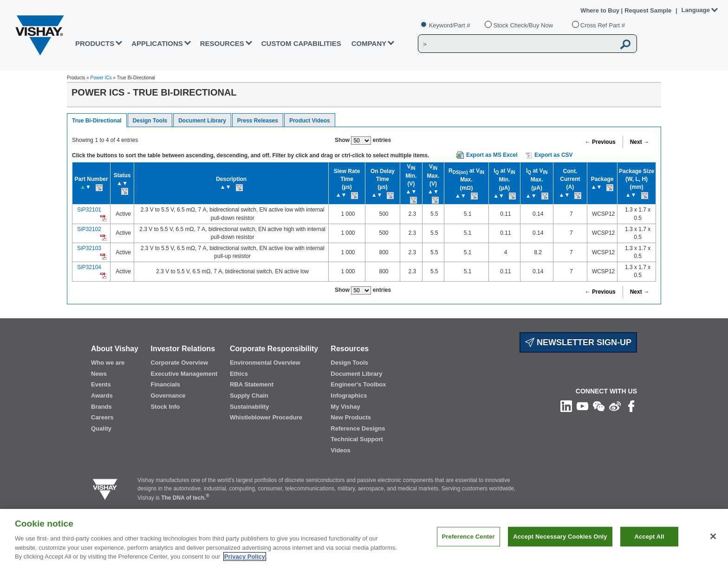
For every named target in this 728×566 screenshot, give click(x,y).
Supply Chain (249, 396)
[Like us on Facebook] (631, 406)
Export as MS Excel (492, 155)
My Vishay (345, 407)
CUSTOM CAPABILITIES (301, 43)
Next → (640, 142)
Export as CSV (549, 155)
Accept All (649, 537)
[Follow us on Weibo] (615, 406)
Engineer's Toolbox (358, 384)
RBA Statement (252, 384)
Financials (165, 384)
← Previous (600, 142)
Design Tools (150, 121)
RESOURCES (222, 43)
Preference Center (468, 537)
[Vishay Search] (517, 44)
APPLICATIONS (157, 43)
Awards (102, 396)
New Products (351, 417)
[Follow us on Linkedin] (566, 406)
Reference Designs (358, 428)
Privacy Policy (245, 556)
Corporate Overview (179, 363)
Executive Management (184, 374)
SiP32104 (89, 267)
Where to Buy (601, 10)
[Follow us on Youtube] (582, 406)
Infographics (349, 396)
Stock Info (165, 407)
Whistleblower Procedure (266, 417)
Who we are (108, 363)
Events (101, 384)
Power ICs (101, 78)
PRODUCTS (95, 43)
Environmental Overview (265, 363)
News (99, 374)
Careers (102, 417)
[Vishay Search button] (626, 44)
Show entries (363, 141)
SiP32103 (89, 248)
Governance (168, 396)
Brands (101, 407)
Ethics (239, 374)
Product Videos (310, 121)
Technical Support (357, 439)
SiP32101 (89, 210)
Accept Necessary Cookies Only (560, 537)
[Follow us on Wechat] (599, 406)
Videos (340, 450)
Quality (101, 428)
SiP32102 (89, 229)
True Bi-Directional (97, 121)
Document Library (202, 121)
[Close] (713, 536)
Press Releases (258, 121)
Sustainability (250, 407)
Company (369, 43)
